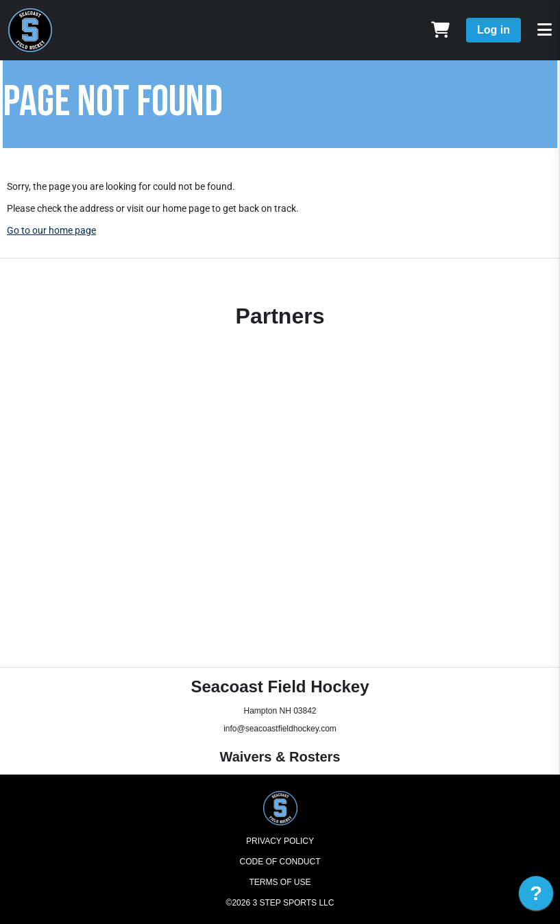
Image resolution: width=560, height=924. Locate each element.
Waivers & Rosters (280, 757)
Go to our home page (51, 230)
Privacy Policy (280, 841)
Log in (494, 30)
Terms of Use (280, 882)
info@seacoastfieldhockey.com (280, 729)
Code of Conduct (280, 862)
